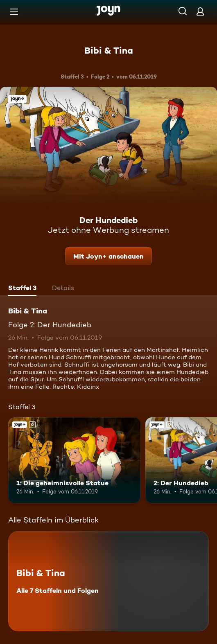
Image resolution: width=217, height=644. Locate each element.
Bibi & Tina (109, 50)
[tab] (22, 289)
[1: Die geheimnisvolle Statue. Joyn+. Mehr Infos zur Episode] (74, 460)
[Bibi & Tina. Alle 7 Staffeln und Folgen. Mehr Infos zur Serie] (108, 581)
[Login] (200, 11)
